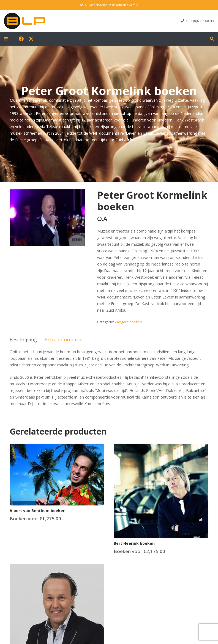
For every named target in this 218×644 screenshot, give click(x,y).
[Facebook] (21, 39)
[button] (6, 39)
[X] (31, 39)
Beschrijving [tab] (23, 339)
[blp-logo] (25, 21)
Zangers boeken (128, 322)
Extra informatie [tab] (63, 339)
